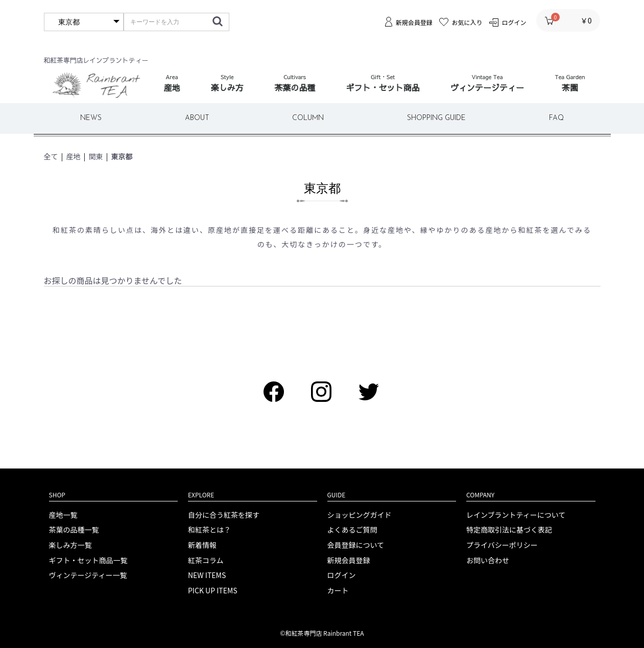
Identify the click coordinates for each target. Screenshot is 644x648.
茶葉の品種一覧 (74, 530)
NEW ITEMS (207, 575)
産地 (74, 156)
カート (338, 591)
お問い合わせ (488, 560)
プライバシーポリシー (502, 545)
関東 (96, 156)
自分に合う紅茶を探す (224, 515)
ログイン (342, 575)
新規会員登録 (349, 560)
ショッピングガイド (360, 515)
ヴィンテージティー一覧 (88, 575)
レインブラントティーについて (516, 515)
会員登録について (356, 545)
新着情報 (202, 545)
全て (51, 156)
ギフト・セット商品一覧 (88, 560)
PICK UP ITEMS (213, 591)
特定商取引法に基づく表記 (509, 530)
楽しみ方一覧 (70, 545)
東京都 (122, 156)
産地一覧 (63, 515)
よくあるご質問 (352, 530)
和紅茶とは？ (209, 530)
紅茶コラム (206, 560)
